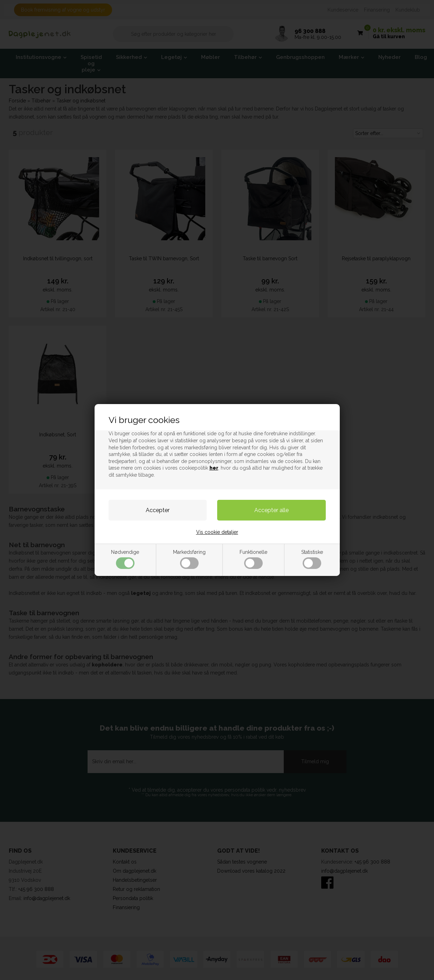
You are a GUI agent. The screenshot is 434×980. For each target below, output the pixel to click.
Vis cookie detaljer (217, 532)
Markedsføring (189, 559)
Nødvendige (125, 559)
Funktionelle (253, 559)
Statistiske (312, 559)
